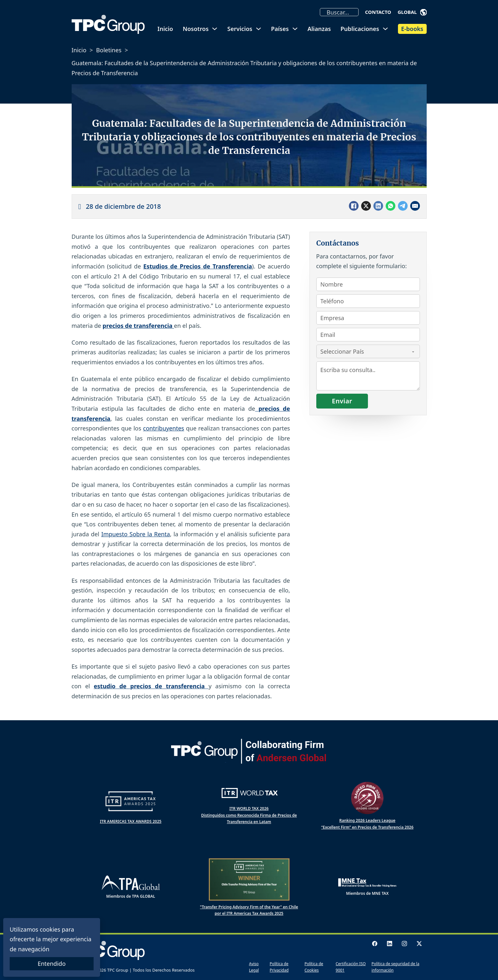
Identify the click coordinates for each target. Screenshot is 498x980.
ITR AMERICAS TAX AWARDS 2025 (131, 821)
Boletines (109, 50)
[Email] (415, 206)
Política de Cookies (314, 967)
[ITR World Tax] (249, 793)
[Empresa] (368, 318)
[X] (366, 206)
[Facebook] (354, 206)
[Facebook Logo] (375, 944)
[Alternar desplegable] (423, 12)
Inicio (165, 29)
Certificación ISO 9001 (351, 967)
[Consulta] (368, 376)
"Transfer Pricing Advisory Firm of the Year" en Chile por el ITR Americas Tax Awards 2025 (249, 910)
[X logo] (419, 944)
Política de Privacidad (279, 967)
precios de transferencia (138, 326)
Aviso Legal (254, 967)
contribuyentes (163, 428)
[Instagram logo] (404, 944)
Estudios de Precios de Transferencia (198, 266)
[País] (368, 351)
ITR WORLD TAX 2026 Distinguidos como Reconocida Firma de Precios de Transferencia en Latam (249, 815)
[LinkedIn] (378, 206)
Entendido (52, 964)
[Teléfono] (368, 301)
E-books (412, 29)
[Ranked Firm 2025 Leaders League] (367, 798)
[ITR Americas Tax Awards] (131, 801)
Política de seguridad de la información (395, 967)
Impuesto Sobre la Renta (136, 534)
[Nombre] (368, 284)
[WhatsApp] (391, 206)
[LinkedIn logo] (390, 944)
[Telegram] (403, 206)
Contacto (378, 12)
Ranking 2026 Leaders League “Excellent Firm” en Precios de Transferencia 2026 (367, 824)
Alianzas (319, 29)
